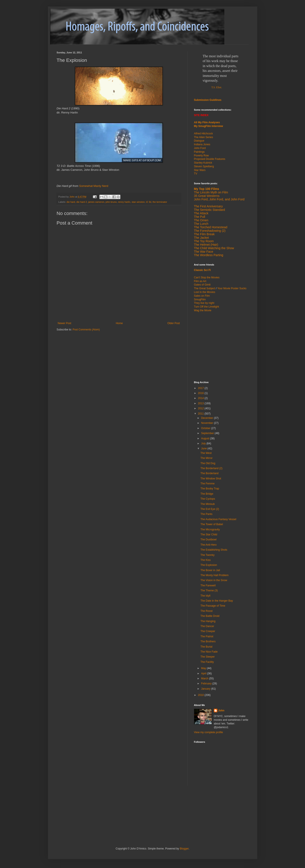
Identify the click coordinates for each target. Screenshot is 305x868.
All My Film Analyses (207, 122)
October (206, 428)
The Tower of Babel (212, 524)
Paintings (199, 152)
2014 (201, 398)
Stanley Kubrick (203, 163)
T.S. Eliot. (217, 87)
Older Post (174, 323)
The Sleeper (207, 657)
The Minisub (207, 504)
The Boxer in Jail (210, 570)
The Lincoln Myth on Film (211, 192)
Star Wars (200, 170)
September (208, 433)
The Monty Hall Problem (214, 575)
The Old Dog (208, 463)
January (206, 689)
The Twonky (207, 555)
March (205, 678)
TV (196, 174)
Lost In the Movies (205, 292)
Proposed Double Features (210, 159)
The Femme (207, 484)
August (205, 438)
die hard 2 (82, 202)
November (207, 423)
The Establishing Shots (214, 550)
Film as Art (200, 281)
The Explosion (209, 565)
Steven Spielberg (204, 166)
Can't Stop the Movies (207, 277)
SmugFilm (200, 299)
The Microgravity (210, 530)
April (204, 673)
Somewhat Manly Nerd (94, 186)
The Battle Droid (210, 616)
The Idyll (205, 596)
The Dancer (207, 626)
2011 (201, 414)
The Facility (207, 662)
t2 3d (149, 202)
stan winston (138, 202)
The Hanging (208, 621)
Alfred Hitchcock (204, 134)
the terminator (160, 202)
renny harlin (124, 202)
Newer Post (65, 323)
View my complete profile (209, 732)
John (221, 711)
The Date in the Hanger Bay (217, 601)
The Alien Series (204, 137)
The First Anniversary (208, 206)
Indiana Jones (202, 144)
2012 (201, 408)
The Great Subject (205, 288)
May (204, 668)
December (207, 418)
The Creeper (208, 631)
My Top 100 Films (207, 189)
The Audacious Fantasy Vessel (218, 519)
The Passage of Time (213, 606)
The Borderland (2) (211, 468)
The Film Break (204, 234)
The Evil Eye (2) (210, 509)
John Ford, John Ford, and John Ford (219, 199)
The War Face (204, 252)
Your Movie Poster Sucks (232, 288)
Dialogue (199, 141)
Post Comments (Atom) (86, 330)
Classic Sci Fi (202, 270)
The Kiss (205, 560)
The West (206, 453)
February (207, 684)
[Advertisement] (221, 346)
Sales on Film (202, 296)
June (204, 448)
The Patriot (207, 636)
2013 (201, 403)
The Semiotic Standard (210, 210)
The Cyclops (208, 499)
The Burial (206, 647)
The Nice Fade (209, 652)
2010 (201, 695)
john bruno (111, 202)
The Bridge (207, 494)
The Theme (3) (209, 591)
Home (119, 323)
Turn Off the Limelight (207, 307)
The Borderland (209, 473)
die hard (71, 202)
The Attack (201, 213)
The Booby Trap (210, 489)
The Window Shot (211, 479)
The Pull (200, 217)
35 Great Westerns (207, 196)
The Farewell (208, 585)
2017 (201, 388)
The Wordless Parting (209, 255)
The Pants (206, 514)
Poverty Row (201, 156)
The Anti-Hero (208, 545)
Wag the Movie (203, 310)
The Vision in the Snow (214, 580)
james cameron (96, 202)
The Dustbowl (208, 540)
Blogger (184, 849)
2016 (201, 393)
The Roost (206, 611)
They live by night (204, 303)
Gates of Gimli (202, 285)
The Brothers (208, 641)
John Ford (200, 148)
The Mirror (206, 458)
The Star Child (209, 535)
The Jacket (201, 238)
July (204, 443)
